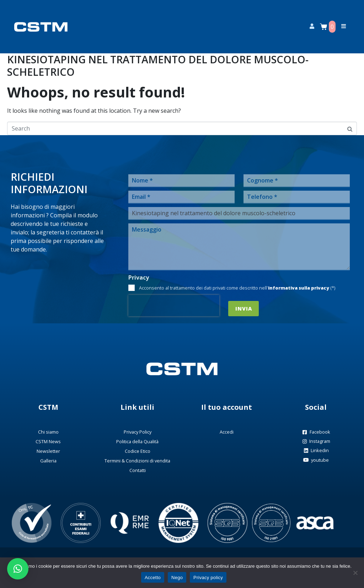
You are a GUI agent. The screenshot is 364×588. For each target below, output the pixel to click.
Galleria (48, 461)
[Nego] (355, 573)
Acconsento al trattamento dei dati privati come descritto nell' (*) (237, 288)
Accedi (227, 432)
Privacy (139, 278)
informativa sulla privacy (299, 288)
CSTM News (48, 441)
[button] (18, 569)
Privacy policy (208, 578)
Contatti (138, 470)
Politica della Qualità (137, 441)
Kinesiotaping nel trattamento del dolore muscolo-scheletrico (158, 65)
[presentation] (174, 306)
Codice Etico (138, 451)
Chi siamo (48, 432)
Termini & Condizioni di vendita (137, 461)
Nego (177, 578)
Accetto (153, 578)
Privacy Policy (138, 432)
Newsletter (48, 451)
